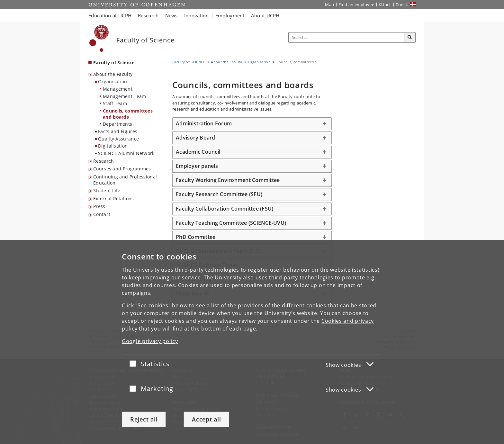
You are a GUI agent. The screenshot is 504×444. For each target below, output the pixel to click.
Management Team (125, 96)
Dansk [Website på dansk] (402, 5)
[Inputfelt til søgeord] (346, 37)
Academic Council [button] (198, 152)
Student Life (107, 190)
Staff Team (115, 103)
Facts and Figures (118, 131)
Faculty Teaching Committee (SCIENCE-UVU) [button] (231, 223)
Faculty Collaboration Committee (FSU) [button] (225, 209)
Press (99, 206)
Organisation (113, 82)
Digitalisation (113, 146)
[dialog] (252, 342)
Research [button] (148, 15)
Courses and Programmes (122, 169)
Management (118, 89)
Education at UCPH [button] (110, 15)
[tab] (252, 124)
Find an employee (356, 5)
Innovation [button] (197, 15)
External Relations (113, 199)
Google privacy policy (150, 341)
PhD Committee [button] (196, 237)
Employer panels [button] (197, 166)
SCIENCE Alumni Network (126, 153)
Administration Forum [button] (204, 123)
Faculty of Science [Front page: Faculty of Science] (114, 63)
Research (104, 161)
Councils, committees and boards (128, 114)
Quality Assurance (118, 139)
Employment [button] (230, 15)
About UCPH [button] (265, 15)
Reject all (144, 419)
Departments (117, 124)
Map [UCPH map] (329, 5)
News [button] (171, 15)
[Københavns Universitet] (99, 38)
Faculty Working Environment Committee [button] (228, 180)
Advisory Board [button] (196, 138)
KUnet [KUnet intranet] (385, 5)
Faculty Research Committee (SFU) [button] (219, 194)
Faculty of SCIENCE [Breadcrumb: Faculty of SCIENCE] (189, 62)
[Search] (410, 38)
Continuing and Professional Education (125, 180)
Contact (102, 214)
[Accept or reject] (134, 363)
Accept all (206, 419)
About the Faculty (113, 74)
